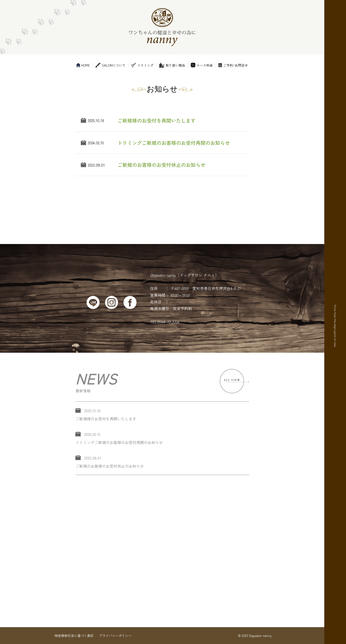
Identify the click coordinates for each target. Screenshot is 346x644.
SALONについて (110, 65)
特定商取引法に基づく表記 (74, 636)
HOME (83, 65)
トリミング (142, 65)
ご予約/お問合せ (233, 65)
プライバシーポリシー (115, 636)
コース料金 (202, 65)
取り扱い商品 (172, 65)
